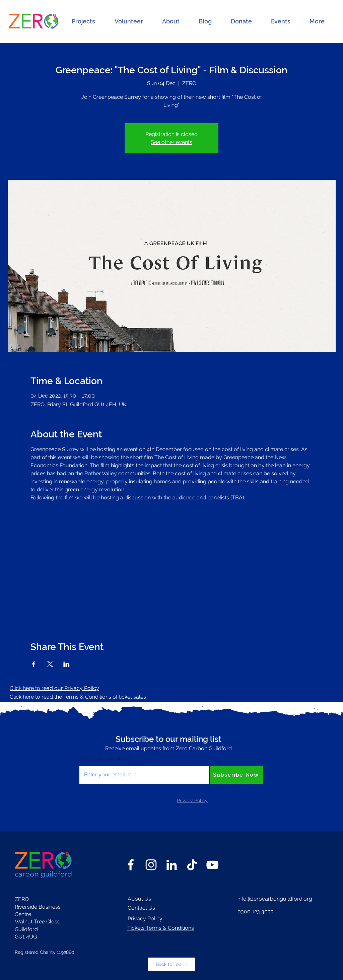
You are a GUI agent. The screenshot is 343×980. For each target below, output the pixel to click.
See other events (171, 142)
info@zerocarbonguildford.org (275, 899)
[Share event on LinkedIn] (66, 664)
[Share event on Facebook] (34, 664)
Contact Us (141, 908)
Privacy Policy (145, 919)
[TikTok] (192, 865)
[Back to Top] (171, 964)
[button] (83, 21)
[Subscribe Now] (236, 775)
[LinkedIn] (171, 865)
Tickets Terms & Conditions (161, 928)
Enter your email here (106, 759)
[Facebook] (131, 865)
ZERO (22, 899)
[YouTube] (212, 865)
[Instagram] (151, 865)
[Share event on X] (50, 664)
